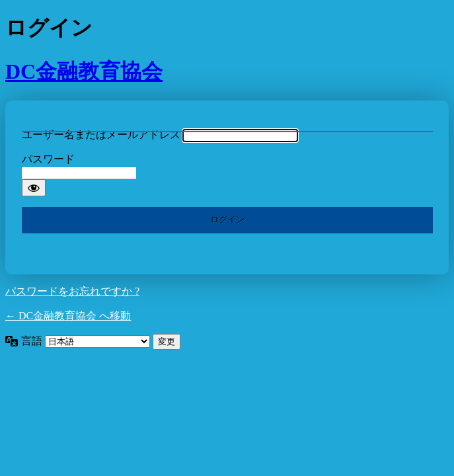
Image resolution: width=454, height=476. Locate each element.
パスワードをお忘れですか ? (72, 291)
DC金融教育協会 (84, 71)
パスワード (48, 159)
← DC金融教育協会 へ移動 (68, 316)
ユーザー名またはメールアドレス (101, 135)
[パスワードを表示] (34, 188)
